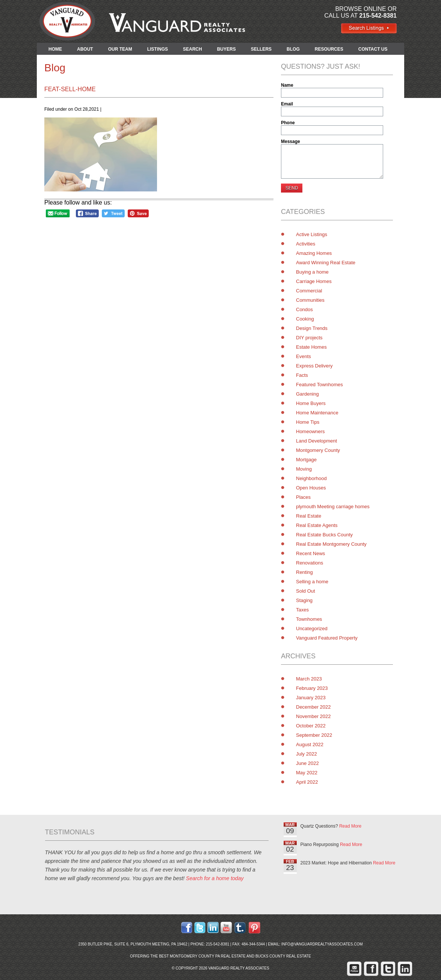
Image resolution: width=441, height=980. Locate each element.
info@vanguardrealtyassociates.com (322, 944)
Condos (304, 309)
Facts (302, 375)
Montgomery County (318, 450)
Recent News (310, 553)
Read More (350, 826)
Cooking (305, 319)
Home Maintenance (317, 413)
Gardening (307, 394)
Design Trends (312, 328)
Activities (306, 244)
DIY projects (309, 338)
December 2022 (313, 707)
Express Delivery (314, 366)
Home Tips (308, 422)
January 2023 (311, 698)
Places (303, 497)
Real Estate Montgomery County (331, 544)
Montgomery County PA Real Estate (208, 956)
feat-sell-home (70, 89)
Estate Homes (311, 347)
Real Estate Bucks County (324, 535)
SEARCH (193, 49)
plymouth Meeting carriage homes (333, 507)
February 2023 (312, 688)
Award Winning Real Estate (326, 263)
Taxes (302, 610)
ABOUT (85, 49)
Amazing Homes (314, 253)
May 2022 (307, 773)
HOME (55, 49)
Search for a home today (215, 878)
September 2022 (314, 735)
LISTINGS (158, 49)
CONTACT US (373, 49)
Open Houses (311, 488)
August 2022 (310, 744)
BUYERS (227, 49)
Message (291, 142)
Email (287, 104)
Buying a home (312, 272)
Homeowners (310, 431)
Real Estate (309, 516)
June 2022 (307, 763)
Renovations (310, 563)
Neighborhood (311, 478)
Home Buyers (311, 403)
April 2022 (307, 782)
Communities (310, 300)
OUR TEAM (120, 49)
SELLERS (261, 49)
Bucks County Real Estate (283, 956)
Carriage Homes (314, 281)
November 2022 (313, 716)
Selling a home (312, 582)
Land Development (316, 441)
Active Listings (312, 234)
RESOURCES (329, 49)
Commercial (309, 291)
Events (304, 356)
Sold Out (306, 591)
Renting (304, 572)
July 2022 (307, 754)
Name (287, 85)
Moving (304, 469)
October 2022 (311, 726)
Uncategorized (312, 628)
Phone (288, 123)
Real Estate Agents (317, 525)
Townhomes (309, 619)
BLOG (293, 49)
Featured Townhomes (319, 385)
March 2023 (309, 679)
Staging (304, 600)
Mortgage (306, 460)
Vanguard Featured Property (327, 638)
